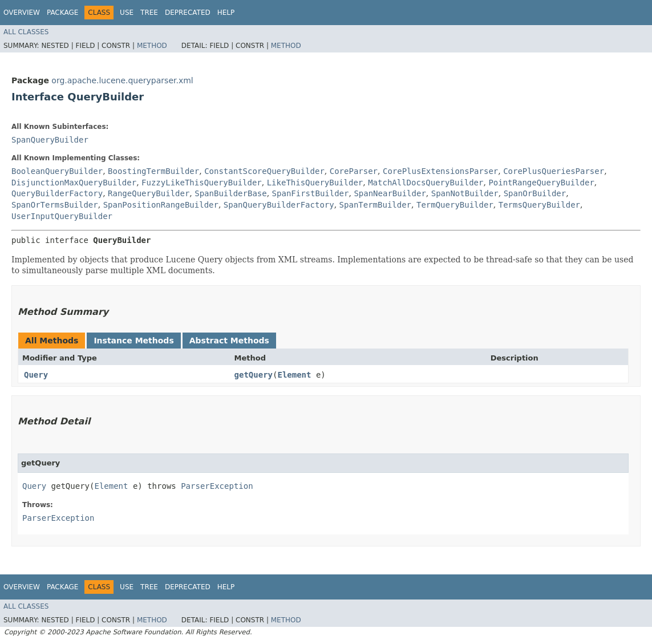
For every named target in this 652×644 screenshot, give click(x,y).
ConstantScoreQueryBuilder (264, 171)
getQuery (254, 375)
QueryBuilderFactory (57, 193)
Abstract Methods (229, 341)
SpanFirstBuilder (311, 193)
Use (127, 13)
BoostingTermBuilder (153, 171)
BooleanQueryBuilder (57, 171)
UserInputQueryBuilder (62, 216)
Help (226, 13)
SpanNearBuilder (390, 193)
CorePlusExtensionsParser (440, 171)
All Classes (26, 32)
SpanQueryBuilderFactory (279, 205)
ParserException (217, 486)
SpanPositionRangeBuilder (161, 205)
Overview (22, 13)
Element (294, 375)
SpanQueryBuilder (50, 140)
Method (152, 46)
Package (62, 13)
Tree (149, 13)
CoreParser (354, 171)
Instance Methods (133, 341)
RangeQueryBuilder (149, 193)
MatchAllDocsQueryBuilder (426, 183)
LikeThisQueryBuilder (315, 183)
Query (36, 375)
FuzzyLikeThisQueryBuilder (202, 183)
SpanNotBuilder (465, 193)
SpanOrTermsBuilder (55, 205)
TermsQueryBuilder (539, 205)
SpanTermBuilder (375, 205)
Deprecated (188, 13)
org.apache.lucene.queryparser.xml (122, 80)
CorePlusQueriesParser (554, 171)
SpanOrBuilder (535, 193)
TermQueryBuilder (455, 205)
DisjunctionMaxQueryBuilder (74, 183)
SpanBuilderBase (230, 193)
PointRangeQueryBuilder (541, 183)
